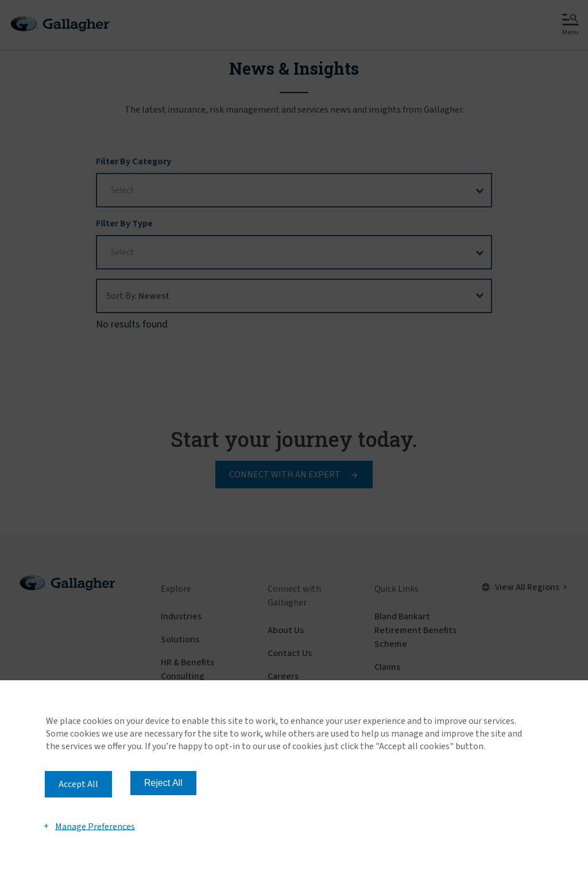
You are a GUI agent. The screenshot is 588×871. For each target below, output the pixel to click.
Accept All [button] (78, 784)
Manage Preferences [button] (95, 826)
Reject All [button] (163, 783)
